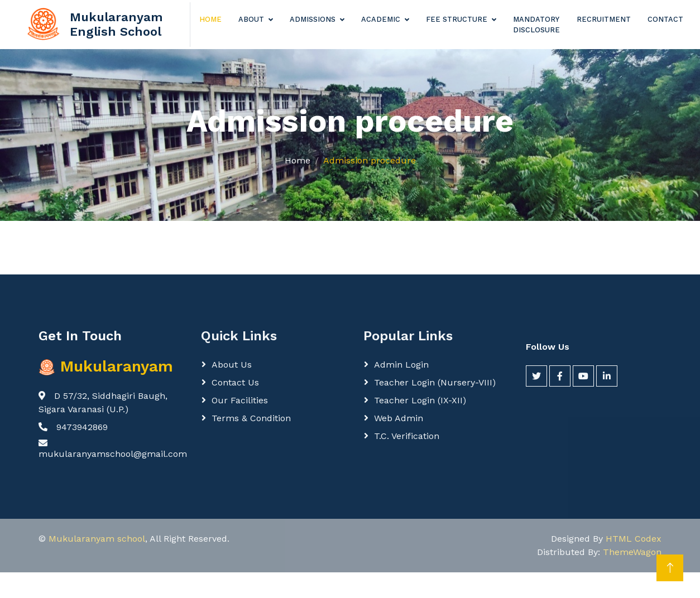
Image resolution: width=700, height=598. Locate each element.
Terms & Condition (251, 418)
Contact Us (235, 382)
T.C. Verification (407, 436)
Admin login (401, 365)
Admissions (313, 19)
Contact (665, 19)
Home (210, 19)
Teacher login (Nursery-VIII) (435, 382)
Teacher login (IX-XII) (420, 400)
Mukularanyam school (97, 539)
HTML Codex (634, 539)
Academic (381, 19)
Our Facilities (240, 400)
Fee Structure (457, 19)
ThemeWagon (632, 552)
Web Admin (399, 418)
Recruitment (604, 19)
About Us (232, 365)
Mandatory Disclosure (536, 25)
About (251, 19)
